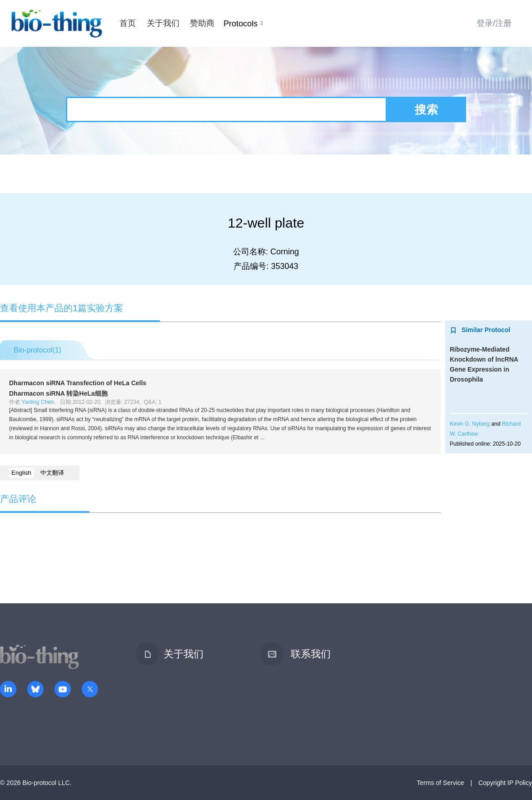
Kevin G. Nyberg (470, 424)
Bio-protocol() (37, 350)
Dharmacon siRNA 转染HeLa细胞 (58, 393)
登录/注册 (494, 23)
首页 (128, 23)
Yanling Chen (37, 402)
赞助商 (202, 23)
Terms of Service (440, 783)
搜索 (427, 109)
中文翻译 (52, 473)
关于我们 (163, 23)
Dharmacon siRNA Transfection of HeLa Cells (78, 383)
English (21, 473)
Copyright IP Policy (505, 783)
